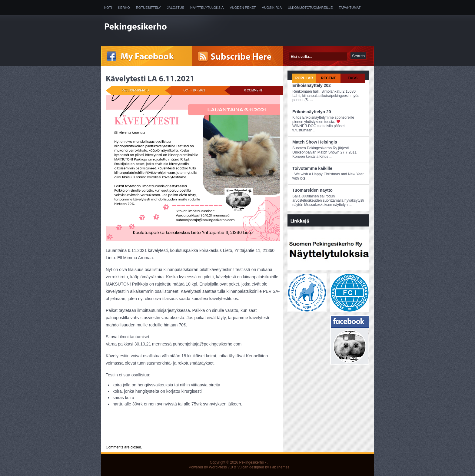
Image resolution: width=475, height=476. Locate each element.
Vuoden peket (243, 8)
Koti (108, 8)
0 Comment (254, 90)
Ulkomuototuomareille (310, 8)
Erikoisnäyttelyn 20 (312, 112)
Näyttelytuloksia (207, 8)
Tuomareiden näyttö (312, 190)
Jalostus (176, 8)
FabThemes (280, 467)
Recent (328, 78)
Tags (353, 78)
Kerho (124, 8)
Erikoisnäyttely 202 (312, 85)
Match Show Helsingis (315, 142)
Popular (304, 78)
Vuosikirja (272, 8)
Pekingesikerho (251, 462)
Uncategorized (143, 436)
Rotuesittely (148, 8)
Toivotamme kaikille (312, 168)
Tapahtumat (350, 8)
